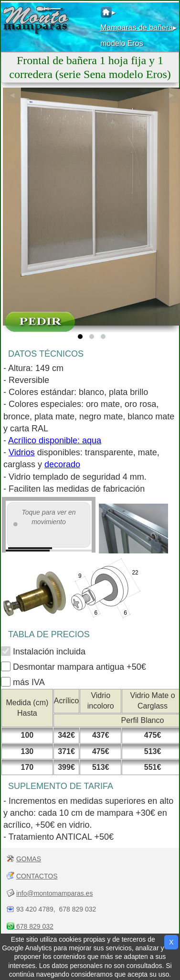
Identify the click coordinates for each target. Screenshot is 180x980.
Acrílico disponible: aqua (55, 440)
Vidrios (22, 452)
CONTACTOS (37, 876)
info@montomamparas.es (55, 893)
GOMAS (29, 859)
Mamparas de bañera (137, 28)
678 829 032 (34, 926)
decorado (62, 464)
